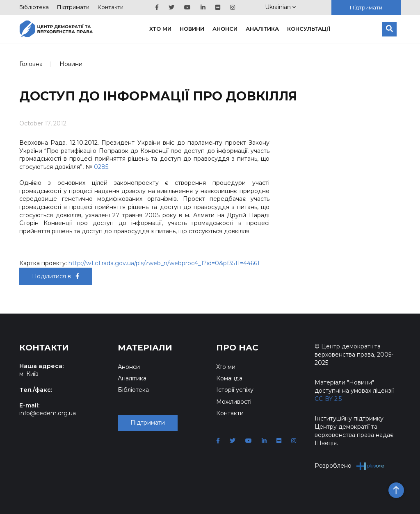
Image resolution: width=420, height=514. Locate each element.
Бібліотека (34, 7)
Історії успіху (235, 390)
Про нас (237, 348)
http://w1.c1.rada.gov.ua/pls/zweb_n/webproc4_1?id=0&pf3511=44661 (164, 263)
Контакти (111, 7)
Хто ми (160, 29)
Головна (31, 64)
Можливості (234, 402)
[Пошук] (389, 29)
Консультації (309, 29)
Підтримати (73, 7)
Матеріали (145, 348)
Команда (229, 378)
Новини (192, 29)
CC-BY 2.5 (328, 399)
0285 (101, 167)
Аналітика (262, 29)
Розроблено (350, 466)
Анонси (225, 29)
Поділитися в (56, 276)
